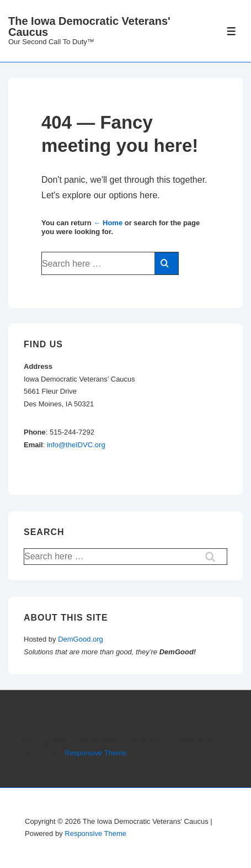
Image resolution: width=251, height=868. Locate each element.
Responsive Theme (95, 753)
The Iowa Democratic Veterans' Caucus (89, 27)
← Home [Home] (108, 223)
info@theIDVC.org (76, 445)
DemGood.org (81, 639)
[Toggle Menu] (231, 31)
